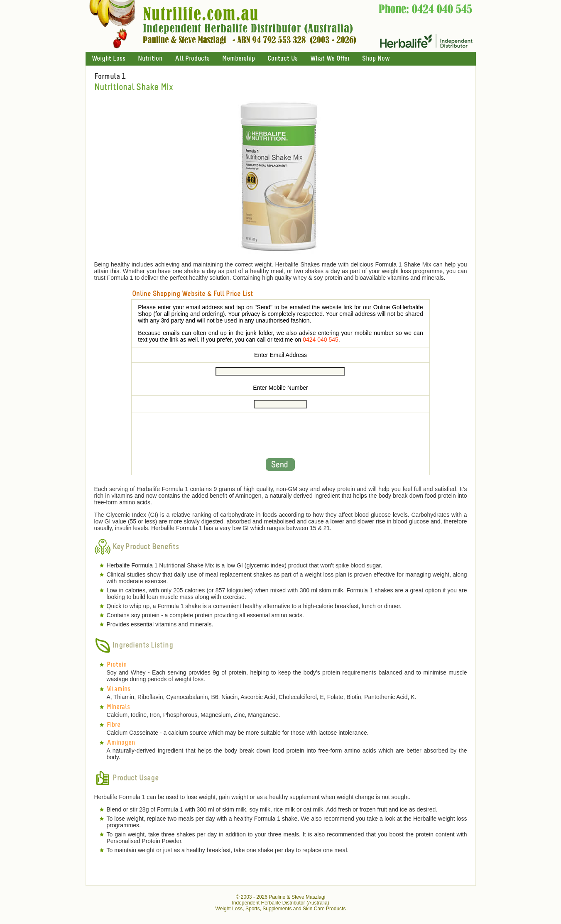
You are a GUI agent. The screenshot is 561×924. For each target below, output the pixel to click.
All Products (192, 59)
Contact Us (283, 59)
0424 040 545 (321, 340)
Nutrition (150, 59)
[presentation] (280, 433)
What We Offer (330, 59)
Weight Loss (109, 59)
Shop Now (376, 59)
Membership (239, 59)
